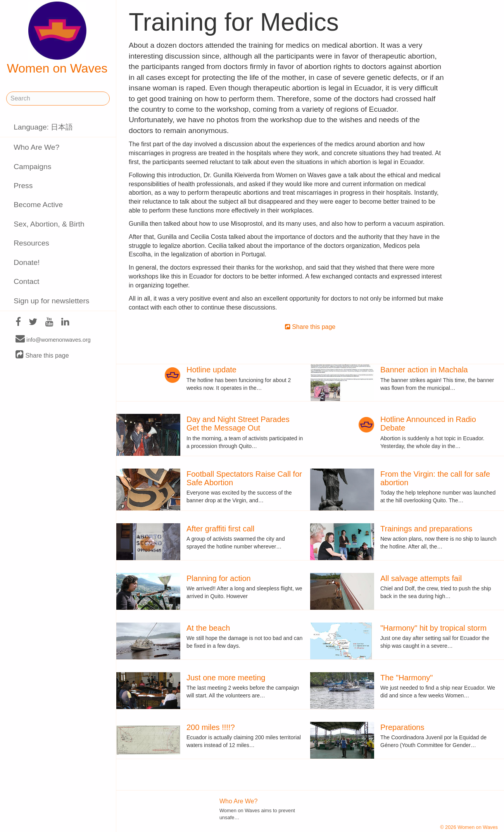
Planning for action (219, 578)
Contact (26, 281)
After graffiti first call (220, 529)
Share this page (42, 355)
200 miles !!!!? (211, 727)
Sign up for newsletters (51, 301)
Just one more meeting (226, 678)
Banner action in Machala (424, 370)
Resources (31, 243)
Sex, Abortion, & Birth (49, 224)
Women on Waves (57, 38)
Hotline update (211, 370)
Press (23, 186)
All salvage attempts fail (421, 578)
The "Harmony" (406, 678)
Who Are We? (36, 147)
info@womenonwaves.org (53, 339)
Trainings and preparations (426, 529)
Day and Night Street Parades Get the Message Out (238, 424)
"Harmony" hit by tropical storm (433, 628)
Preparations (402, 727)
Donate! (27, 262)
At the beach (208, 628)
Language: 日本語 (43, 127)
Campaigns (32, 167)
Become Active (38, 205)
